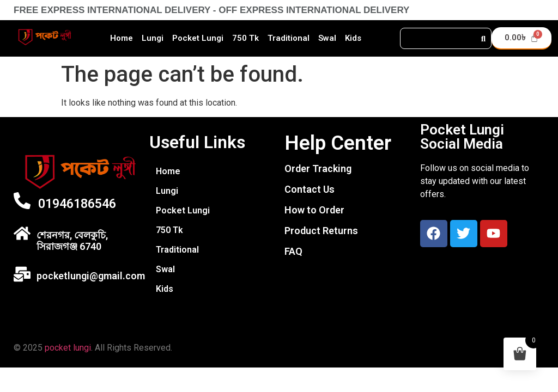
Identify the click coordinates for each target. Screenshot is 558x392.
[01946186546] (22, 201)
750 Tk (245, 38)
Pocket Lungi (198, 38)
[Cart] (521, 38)
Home (122, 38)
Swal (327, 38)
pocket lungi (68, 348)
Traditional (289, 38)
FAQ (293, 251)
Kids (353, 38)
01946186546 (77, 204)
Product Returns (321, 231)
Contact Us (310, 189)
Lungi (153, 38)
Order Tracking (318, 169)
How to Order (314, 210)
